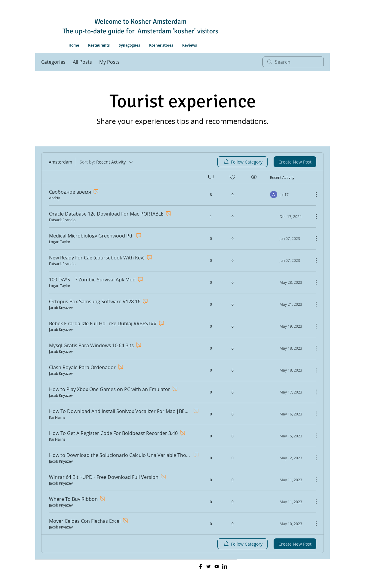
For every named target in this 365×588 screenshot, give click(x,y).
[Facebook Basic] (200, 567)
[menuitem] (242, 162)
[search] (293, 62)
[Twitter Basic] (209, 567)
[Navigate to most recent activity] (289, 194)
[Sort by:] (107, 162)
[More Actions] (313, 194)
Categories (53, 62)
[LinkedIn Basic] (225, 567)
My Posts (109, 62)
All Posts (82, 62)
